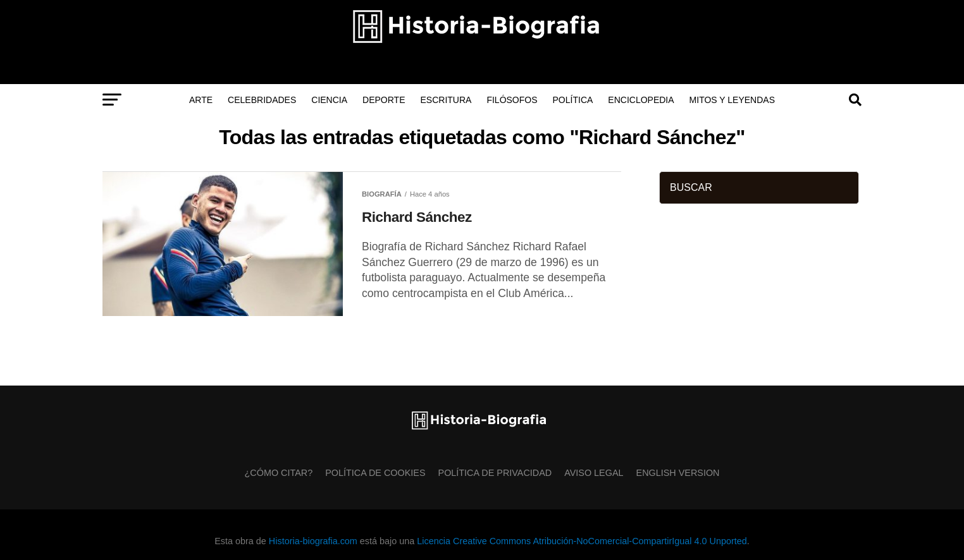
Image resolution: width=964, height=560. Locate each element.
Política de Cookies (375, 473)
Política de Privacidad (495, 473)
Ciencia (329, 100)
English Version (678, 473)
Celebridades (262, 100)
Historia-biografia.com (313, 541)
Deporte (384, 100)
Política (573, 100)
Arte (201, 100)
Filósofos (512, 100)
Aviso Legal (594, 473)
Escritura (446, 100)
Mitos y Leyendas (732, 100)
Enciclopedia (641, 100)
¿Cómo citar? (279, 473)
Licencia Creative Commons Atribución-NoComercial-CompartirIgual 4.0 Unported (582, 541)
